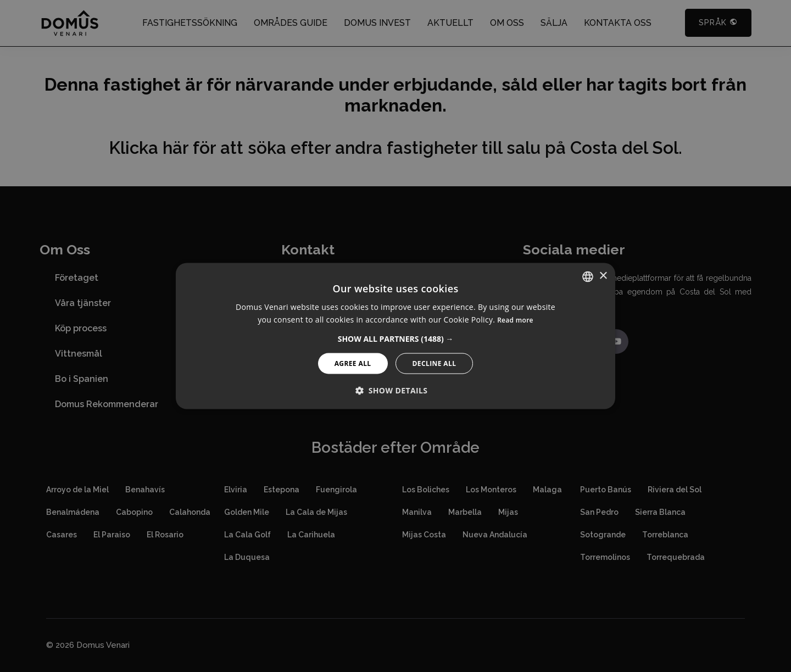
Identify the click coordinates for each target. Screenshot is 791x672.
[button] (396, 339)
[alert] (396, 336)
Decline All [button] (435, 363)
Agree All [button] (353, 363)
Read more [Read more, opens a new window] (515, 320)
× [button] (603, 276)
